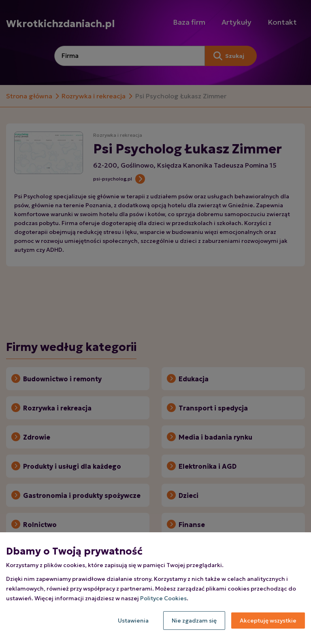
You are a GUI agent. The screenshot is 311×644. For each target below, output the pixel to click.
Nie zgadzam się (194, 621)
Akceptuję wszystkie (268, 621)
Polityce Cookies (163, 598)
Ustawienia (133, 621)
